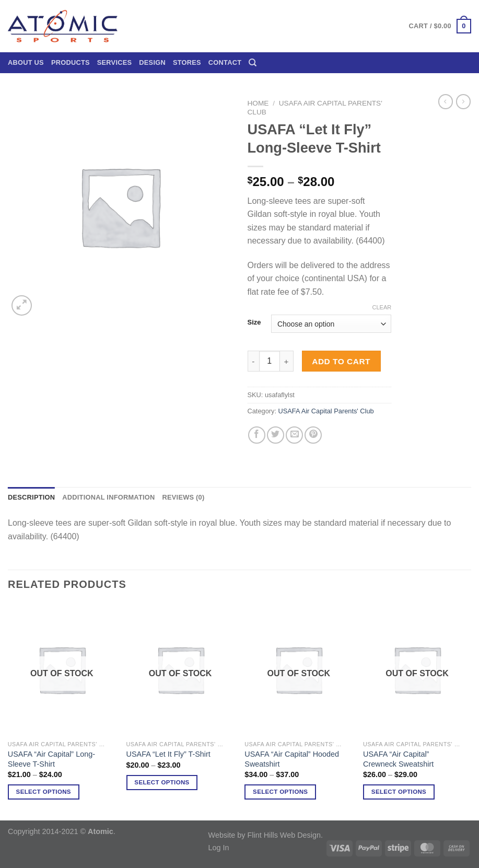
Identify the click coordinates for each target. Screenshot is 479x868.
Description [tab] (31, 497)
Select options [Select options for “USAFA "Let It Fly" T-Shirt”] (162, 782)
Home (258, 103)
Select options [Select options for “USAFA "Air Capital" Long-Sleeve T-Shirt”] (44, 792)
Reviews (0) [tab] (183, 497)
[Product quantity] (270, 361)
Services (115, 62)
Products (71, 62)
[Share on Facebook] (257, 435)
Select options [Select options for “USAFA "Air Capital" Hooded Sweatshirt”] (280, 792)
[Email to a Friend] (294, 435)
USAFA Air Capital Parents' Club (326, 411)
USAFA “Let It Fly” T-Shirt (168, 754)
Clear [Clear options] (382, 307)
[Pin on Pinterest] (313, 435)
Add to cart (341, 361)
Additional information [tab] (108, 497)
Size (254, 322)
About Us (26, 62)
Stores (187, 62)
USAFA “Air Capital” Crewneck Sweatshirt (398, 759)
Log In (219, 848)
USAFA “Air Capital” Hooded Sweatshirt (292, 759)
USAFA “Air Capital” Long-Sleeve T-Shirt (51, 759)
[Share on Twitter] (276, 435)
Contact (225, 62)
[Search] (253, 63)
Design (152, 62)
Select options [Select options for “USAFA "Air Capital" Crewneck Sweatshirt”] (399, 792)
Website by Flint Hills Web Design (265, 835)
